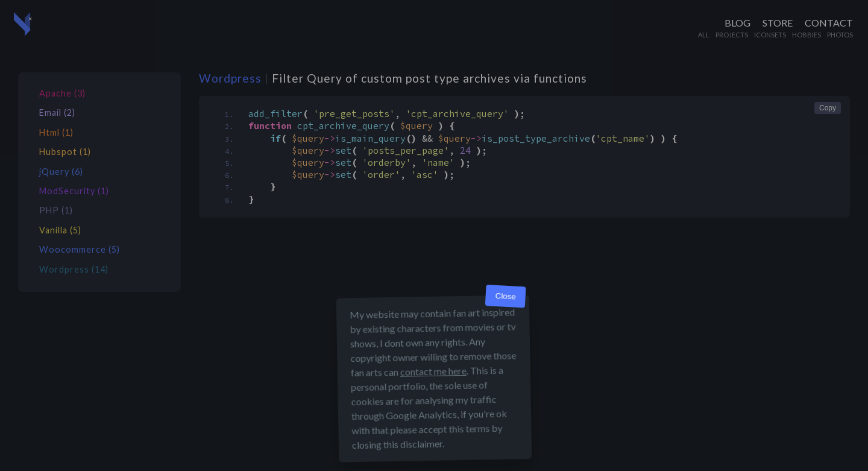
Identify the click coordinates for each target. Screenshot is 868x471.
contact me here (433, 371)
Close (505, 296)
